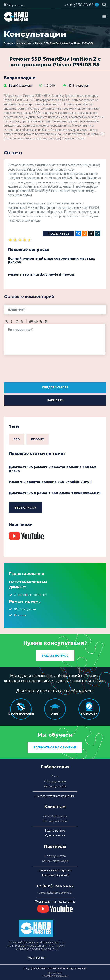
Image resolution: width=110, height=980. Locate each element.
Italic (12, 322)
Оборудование (55, 781)
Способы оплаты (55, 816)
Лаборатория (55, 767)
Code (36, 322)
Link (41, 322)
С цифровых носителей (30, 595)
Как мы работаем (55, 821)
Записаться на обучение (55, 747)
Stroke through (22, 322)
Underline (17, 322)
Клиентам (55, 807)
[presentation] (34, 370)
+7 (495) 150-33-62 (55, 886)
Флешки (20, 615)
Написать (55, 400)
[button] (97, 5)
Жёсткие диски (25, 609)
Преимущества (55, 856)
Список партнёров (55, 861)
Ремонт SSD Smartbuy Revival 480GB (41, 275)
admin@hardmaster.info (55, 893)
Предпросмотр (55, 387)
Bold (7, 322)
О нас (55, 777)
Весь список (25, 508)
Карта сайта (55, 973)
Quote (31, 322)
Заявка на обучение (55, 875)
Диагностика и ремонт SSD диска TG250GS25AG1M (55, 493)
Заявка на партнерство (55, 870)
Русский (31, 958)
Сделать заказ (55, 836)
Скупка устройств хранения (55, 796)
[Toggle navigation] (104, 16)
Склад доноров (55, 787)
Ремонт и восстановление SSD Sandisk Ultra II (50, 482)
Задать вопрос (55, 656)
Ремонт (37, 439)
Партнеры (55, 846)
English (41, 958)
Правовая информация (55, 976)
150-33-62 (79, 5)
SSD (17, 439)
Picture (46, 322)
